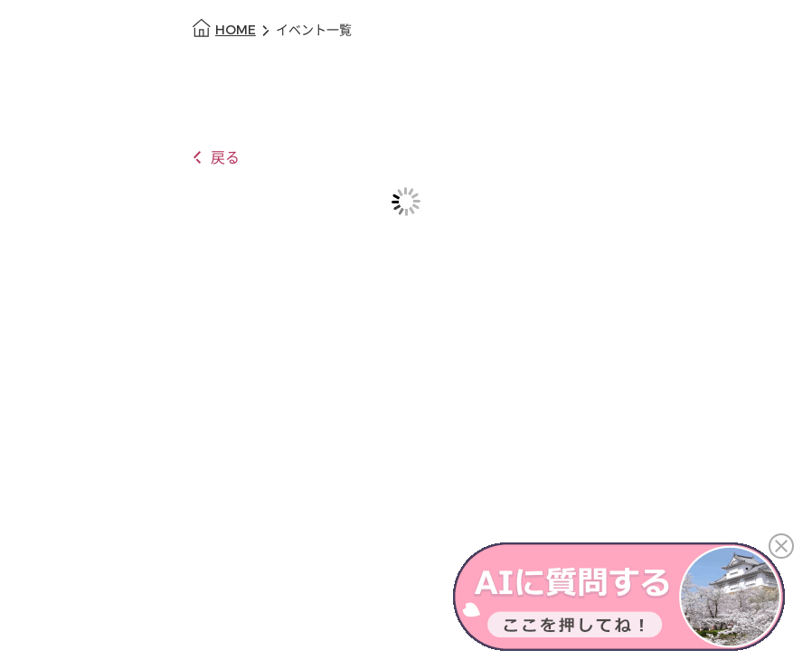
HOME (236, 30)
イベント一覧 (314, 30)
